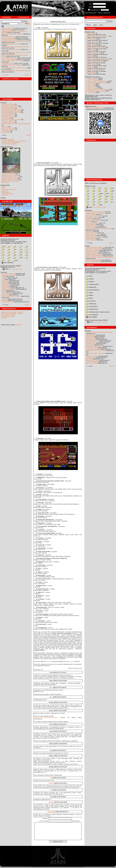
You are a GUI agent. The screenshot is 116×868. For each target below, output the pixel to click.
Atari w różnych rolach (92, 360)
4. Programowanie (92, 284)
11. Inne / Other (91, 92)
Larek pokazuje (6, 118)
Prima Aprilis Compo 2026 (94, 70)
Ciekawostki (90, 56)
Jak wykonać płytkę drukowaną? (95, 353)
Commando (5, 281)
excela (71, 661)
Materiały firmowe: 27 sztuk (10, 178)
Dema (101, 25)
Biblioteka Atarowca (7, 147)
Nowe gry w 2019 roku (8, 115)
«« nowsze (5, 75)
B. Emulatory (91, 301)
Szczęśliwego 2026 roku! (9, 40)
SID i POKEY (90, 67)
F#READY (89, 219)
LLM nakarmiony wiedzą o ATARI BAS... (98, 59)
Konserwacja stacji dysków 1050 (11, 111)
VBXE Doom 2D (91, 50)
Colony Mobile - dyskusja (8, 315)
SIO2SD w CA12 (91, 339)
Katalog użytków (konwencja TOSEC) (96, 320)
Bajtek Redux (5, 182)
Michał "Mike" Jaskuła (92, 217)
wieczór (51, 802)
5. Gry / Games (91, 84)
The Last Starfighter (7, 293)
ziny (100, 205)
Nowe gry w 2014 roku (8, 129)
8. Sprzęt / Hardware (92, 88)
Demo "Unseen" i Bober (9, 59)
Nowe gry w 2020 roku (8, 114)
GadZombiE (51, 812)
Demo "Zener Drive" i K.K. (9, 58)
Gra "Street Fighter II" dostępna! (11, 50)
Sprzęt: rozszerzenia (92, 253)
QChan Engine (6, 132)
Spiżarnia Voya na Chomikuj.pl (10, 181)
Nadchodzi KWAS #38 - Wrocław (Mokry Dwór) (15, 71)
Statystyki (4, 318)
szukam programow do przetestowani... (97, 36)
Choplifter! (5, 278)
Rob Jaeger (89, 231)
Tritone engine (6, 131)
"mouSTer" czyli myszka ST (94, 249)
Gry (89, 25)
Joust (3, 279)
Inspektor (4, 300)
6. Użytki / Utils (90, 85)
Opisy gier (4, 272)
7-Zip (16, 269)
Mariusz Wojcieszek (92, 223)
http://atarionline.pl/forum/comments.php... (46, 717)
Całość (6, 269)
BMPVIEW (5, 127)
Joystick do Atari (91, 343)
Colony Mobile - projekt (8, 316)
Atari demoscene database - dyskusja (12, 313)
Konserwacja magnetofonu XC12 (11, 112)
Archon (4, 292)
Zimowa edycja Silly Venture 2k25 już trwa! (14, 68)
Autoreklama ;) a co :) (92, 42)
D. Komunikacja (91, 306)
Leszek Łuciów (90, 227)
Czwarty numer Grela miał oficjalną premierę (14, 47)
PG (51, 778)
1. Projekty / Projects (92, 78)
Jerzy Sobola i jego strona (94, 53)
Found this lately (91, 73)
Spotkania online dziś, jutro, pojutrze (12, 34)
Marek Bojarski (90, 238)
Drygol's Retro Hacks (8, 194)
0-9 (3, 247)
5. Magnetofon (91, 287)
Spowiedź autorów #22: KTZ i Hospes (13, 61)
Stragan (87, 246)
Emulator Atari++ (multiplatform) (11, 142)
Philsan (51, 783)
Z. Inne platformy (92, 315)
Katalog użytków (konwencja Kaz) (95, 268)
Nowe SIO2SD (90, 338)
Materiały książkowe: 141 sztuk (11, 177)
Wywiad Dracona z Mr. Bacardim (95, 213)
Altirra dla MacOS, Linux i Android (96, 47)
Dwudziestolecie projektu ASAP (11, 44)
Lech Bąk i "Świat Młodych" (94, 216)
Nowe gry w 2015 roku (8, 122)
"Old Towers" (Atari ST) (8, 274)
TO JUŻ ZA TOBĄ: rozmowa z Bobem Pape (99, 229)
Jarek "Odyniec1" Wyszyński (94, 237)
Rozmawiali (88, 210)
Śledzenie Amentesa (92, 226)
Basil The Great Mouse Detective (11, 296)
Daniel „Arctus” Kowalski (93, 220)
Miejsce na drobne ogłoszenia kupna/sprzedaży (100, 257)
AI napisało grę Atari (7, 64)
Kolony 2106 (5, 286)
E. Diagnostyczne (92, 309)
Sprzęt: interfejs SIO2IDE (93, 260)
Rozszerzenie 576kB (92, 356)
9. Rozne (89, 298)
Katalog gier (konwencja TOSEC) (11, 266)
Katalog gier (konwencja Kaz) (10, 239)
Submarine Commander (9, 275)
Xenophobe (5, 284)
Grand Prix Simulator (8, 302)
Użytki (95, 25)
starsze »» (28, 75)
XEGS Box (89, 359)
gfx (112, 191)
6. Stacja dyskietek (92, 290)
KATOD (88, 222)
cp (112, 188)
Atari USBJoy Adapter (92, 250)
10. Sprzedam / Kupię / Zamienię (95, 91)
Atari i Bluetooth (91, 335)
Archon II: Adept (7, 288)
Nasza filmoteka (6, 30)
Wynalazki (88, 331)
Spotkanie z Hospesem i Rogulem (11, 65)
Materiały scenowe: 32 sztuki (10, 175)
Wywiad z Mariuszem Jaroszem (95, 212)
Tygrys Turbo (90, 345)
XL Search (5, 195)
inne (15, 260)
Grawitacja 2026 (91, 33)
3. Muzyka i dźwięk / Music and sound (97, 81)
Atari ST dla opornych (8, 128)
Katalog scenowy (90, 186)
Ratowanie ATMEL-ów (92, 341)
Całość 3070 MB (7, 263)
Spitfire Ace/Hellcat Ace (8, 289)
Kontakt (3, 198)
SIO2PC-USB (90, 336)
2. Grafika (90, 279)
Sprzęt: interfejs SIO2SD (93, 261)
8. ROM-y (89, 295)
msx (106, 196)
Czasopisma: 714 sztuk (8, 174)
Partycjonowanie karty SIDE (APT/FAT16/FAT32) (16, 124)
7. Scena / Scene (91, 87)
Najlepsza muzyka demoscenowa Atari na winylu (16, 41)
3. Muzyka (90, 282)
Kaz (51, 790)
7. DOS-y (89, 293)
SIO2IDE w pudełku (92, 362)
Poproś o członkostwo (104, 13)
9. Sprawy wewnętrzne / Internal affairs (97, 90)
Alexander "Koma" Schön (93, 234)
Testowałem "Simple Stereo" (94, 346)
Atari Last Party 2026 (8, 38)
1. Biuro (89, 276)
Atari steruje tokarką (92, 363)
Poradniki (4, 103)
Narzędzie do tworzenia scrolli (10, 107)
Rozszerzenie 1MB (92, 348)
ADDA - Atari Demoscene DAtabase (96, 183)
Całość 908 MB (91, 317)
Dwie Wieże (5, 295)
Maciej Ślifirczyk (91, 236)
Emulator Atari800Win (8, 140)
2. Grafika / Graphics (92, 80)
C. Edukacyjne (91, 304)
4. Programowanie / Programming (96, 83)
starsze (29, 135)
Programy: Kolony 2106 (93, 252)
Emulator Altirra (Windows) (9, 144)
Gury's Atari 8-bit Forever (9, 189)
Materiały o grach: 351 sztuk (10, 180)
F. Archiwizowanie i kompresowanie (97, 312)
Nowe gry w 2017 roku (8, 117)
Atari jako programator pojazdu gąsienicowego (99, 332)
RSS (27, 24)
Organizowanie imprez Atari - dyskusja (12, 312)
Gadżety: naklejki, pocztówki (94, 254)
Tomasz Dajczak (91, 215)
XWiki (3, 188)
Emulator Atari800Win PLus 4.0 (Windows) (14, 141)
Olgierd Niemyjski (91, 240)
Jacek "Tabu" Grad (91, 233)
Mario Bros (5, 282)
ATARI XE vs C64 (91, 39)
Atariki (3, 187)
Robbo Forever (6, 285)
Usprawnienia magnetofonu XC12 (11, 110)
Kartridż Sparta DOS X (8, 108)
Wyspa (4, 291)
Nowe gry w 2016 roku (8, 121)
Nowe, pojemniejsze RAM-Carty (95, 247)
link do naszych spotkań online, (95, 108)
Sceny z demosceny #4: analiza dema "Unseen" (15, 52)
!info (100, 194)
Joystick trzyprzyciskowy (93, 349)
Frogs (3, 276)
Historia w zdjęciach (92, 64)
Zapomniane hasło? (91, 13)
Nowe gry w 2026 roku (8, 37)
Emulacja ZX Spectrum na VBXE (11, 120)
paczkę (49, 661)
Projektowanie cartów (92, 342)
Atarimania (5, 191)
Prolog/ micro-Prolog (92, 45)
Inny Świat (5, 299)
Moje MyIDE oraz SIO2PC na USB (96, 350)
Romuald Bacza (91, 224)
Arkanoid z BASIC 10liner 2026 (95, 61)
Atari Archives (6, 192)
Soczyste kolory (91, 358)
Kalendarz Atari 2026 (8, 28)
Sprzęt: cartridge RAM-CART (94, 256)
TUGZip (20, 269)
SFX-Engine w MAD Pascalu (10, 105)
